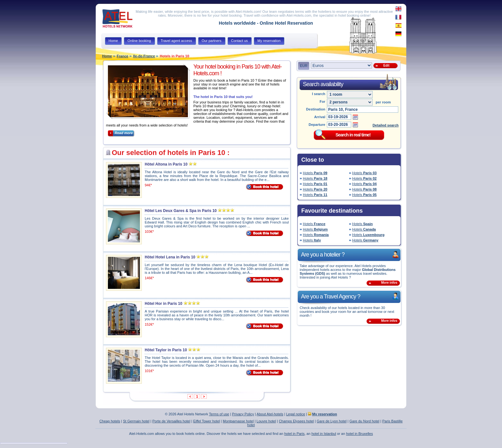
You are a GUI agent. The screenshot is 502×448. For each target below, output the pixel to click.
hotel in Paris (295, 434)
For (322, 102)
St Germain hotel (136, 421)
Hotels (315, 173)
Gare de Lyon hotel (332, 421)
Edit (385, 65)
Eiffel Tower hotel (206, 421)
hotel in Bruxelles (360, 434)
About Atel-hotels (270, 414)
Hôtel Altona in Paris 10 (166, 164)
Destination (316, 109)
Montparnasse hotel (238, 421)
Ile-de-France (144, 56)
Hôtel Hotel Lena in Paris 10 (170, 257)
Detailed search (386, 125)
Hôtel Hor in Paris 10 (163, 304)
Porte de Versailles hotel (171, 421)
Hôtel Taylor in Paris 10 (166, 350)
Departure (317, 125)
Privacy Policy (243, 414)
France (123, 56)
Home (107, 56)
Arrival (320, 117)
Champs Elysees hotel (296, 421)
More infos (389, 283)
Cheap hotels (110, 421)
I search (319, 94)
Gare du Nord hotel (364, 421)
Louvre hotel (266, 421)
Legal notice (296, 414)
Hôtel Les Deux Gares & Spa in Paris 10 (181, 211)
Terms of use (219, 414)
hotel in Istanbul (324, 434)
